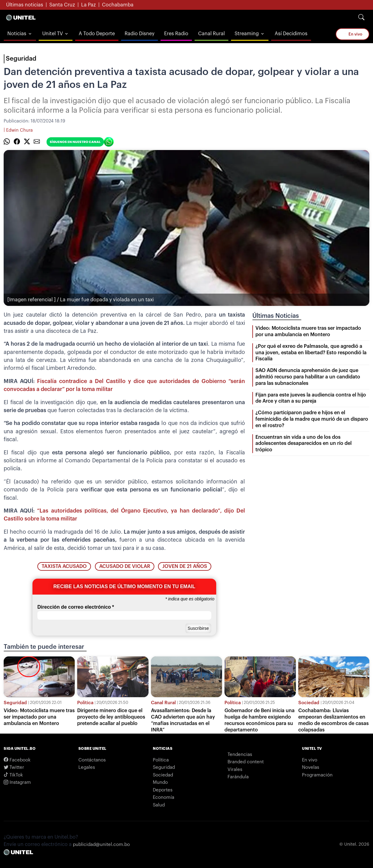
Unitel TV (53, 34)
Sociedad (309, 703)
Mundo (160, 782)
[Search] (361, 17)
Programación (317, 775)
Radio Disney (139, 34)
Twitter (14, 767)
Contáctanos (92, 760)
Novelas (311, 767)
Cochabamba (118, 5)
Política (85, 703)
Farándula (238, 777)
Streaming (247, 34)
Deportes (163, 790)
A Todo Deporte (97, 34)
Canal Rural (211, 34)
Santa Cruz (62, 5)
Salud (159, 805)
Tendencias (240, 755)
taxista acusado (64, 566)
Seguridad (21, 59)
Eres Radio (176, 34)
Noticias (17, 34)
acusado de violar (125, 566)
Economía (164, 797)
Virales (235, 770)
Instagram (17, 782)
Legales (87, 767)
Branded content (246, 762)
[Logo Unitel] (21, 17)
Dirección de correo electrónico (76, 607)
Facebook (17, 760)
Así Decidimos (291, 34)
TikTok (13, 775)
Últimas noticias (25, 5)
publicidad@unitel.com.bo (101, 845)
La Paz (89, 5)
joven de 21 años (185, 566)
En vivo (352, 34)
